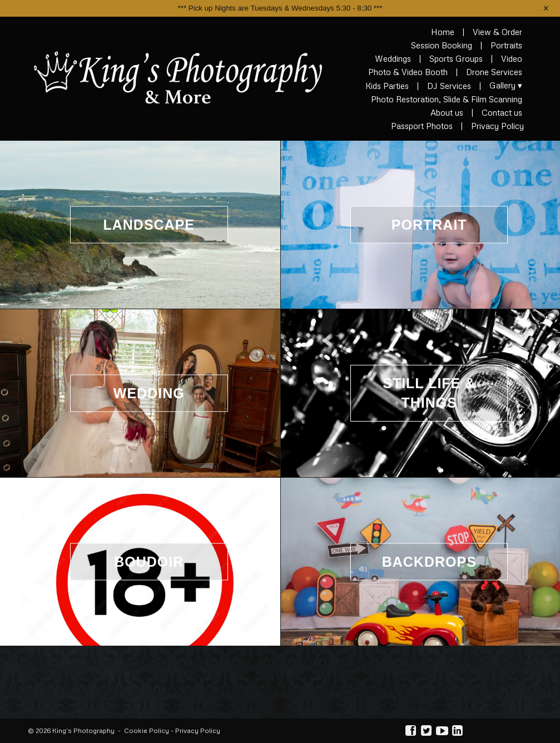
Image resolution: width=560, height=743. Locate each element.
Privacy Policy (198, 730)
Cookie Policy (147, 730)
